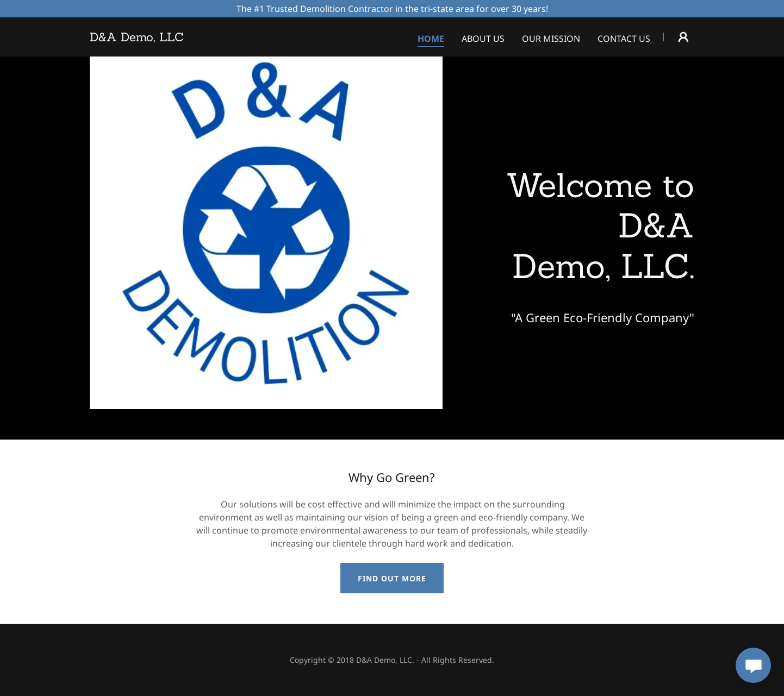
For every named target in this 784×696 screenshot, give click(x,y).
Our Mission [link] (551, 39)
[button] (683, 37)
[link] (137, 38)
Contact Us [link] (624, 39)
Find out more (392, 578)
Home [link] (431, 39)
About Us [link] (483, 39)
